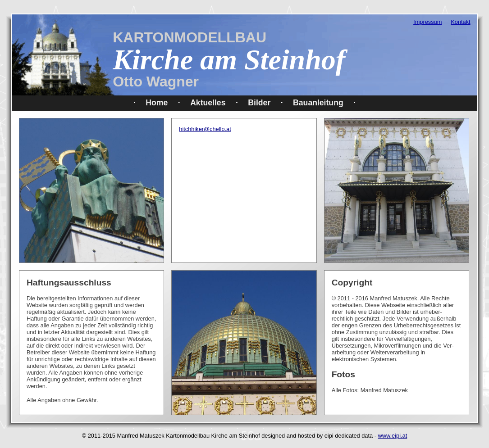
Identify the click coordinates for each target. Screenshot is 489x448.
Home (157, 103)
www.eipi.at (393, 436)
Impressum (427, 22)
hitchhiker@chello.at (205, 129)
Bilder (259, 103)
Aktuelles (208, 103)
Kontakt (460, 22)
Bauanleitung (318, 103)
